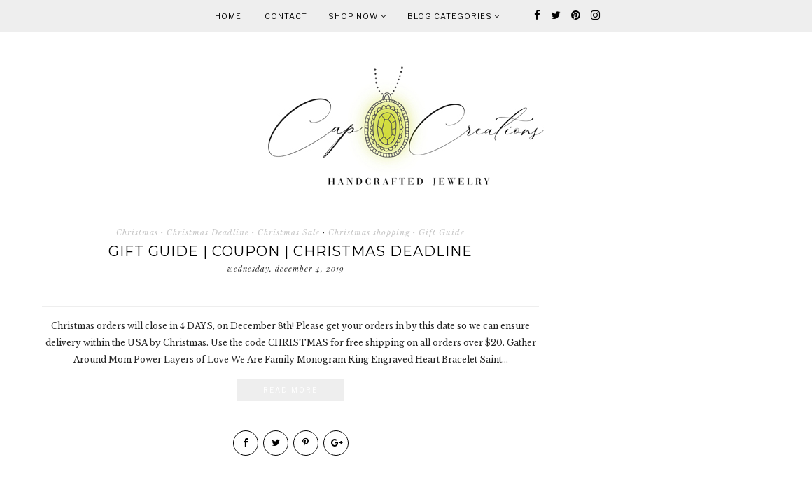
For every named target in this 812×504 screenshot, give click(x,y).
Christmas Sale (289, 232)
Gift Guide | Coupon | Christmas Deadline (290, 251)
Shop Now (357, 16)
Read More (290, 390)
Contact (286, 16)
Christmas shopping (369, 232)
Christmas (137, 232)
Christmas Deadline (208, 232)
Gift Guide (442, 232)
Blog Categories (454, 16)
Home (228, 16)
